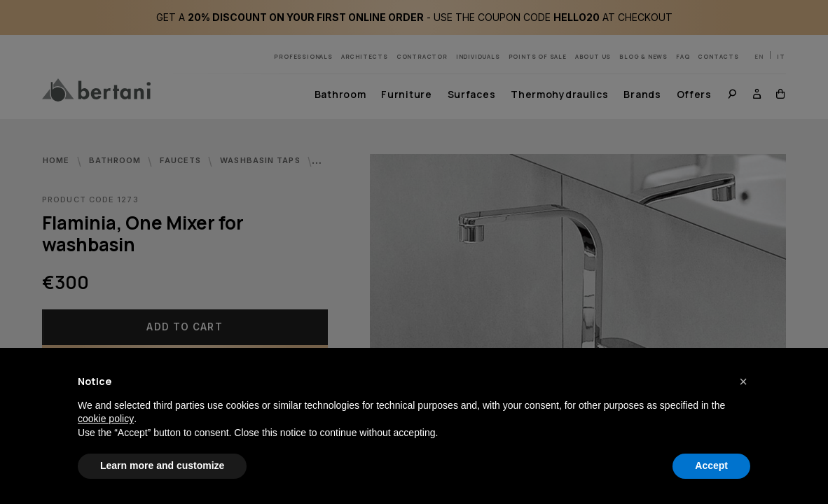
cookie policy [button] (106, 419)
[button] (743, 381)
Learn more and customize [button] (162, 465)
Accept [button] (711, 465)
